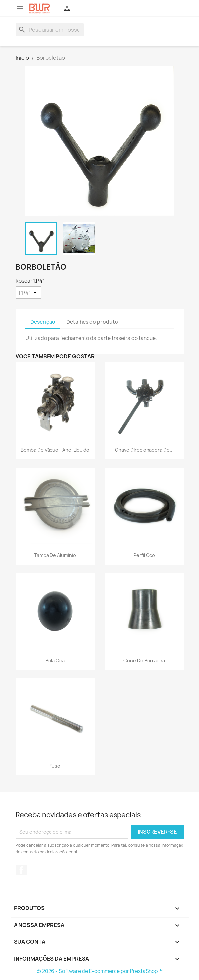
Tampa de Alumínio (55, 555)
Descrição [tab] (43, 322)
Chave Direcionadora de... (144, 450)
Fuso (55, 766)
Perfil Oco (144, 555)
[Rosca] (28, 293)
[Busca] (50, 30)
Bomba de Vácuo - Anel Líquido (55, 450)
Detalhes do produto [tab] (92, 322)
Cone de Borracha (144, 661)
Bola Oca (55, 661)
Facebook (21, 870)
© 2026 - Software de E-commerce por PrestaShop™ (100, 971)
